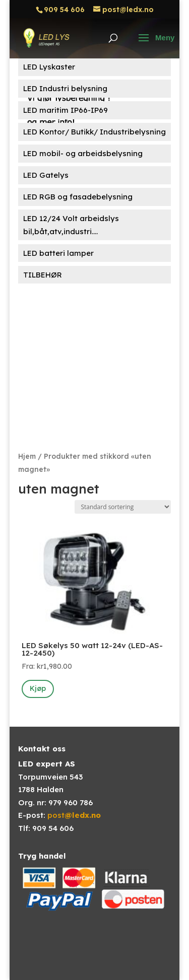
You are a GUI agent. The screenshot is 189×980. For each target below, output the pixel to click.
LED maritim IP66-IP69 (66, 110)
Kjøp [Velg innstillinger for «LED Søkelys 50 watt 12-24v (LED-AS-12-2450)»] (38, 688)
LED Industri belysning (65, 88)
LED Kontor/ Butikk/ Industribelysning (94, 132)
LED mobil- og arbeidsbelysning (83, 153)
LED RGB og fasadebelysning (78, 197)
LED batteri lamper (58, 253)
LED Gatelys (46, 175)
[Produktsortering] (123, 507)
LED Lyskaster (49, 67)
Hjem (27, 456)
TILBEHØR (43, 275)
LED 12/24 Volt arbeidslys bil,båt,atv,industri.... (71, 225)
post (74, 815)
